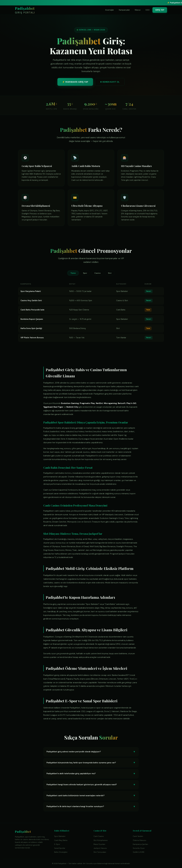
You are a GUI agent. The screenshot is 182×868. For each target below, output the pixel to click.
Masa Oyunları (99, 844)
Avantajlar (110, 10)
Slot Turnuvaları (100, 852)
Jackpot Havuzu (100, 848)
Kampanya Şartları (140, 844)
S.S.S (148, 10)
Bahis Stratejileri (61, 852)
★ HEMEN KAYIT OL (110, 83)
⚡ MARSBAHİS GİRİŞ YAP (75, 83)
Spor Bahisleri (60, 836)
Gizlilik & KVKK (139, 852)
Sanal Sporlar (60, 848)
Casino (98, 273)
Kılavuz (138, 10)
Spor (85, 273)
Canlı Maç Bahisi (61, 840)
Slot (110, 273)
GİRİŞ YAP (160, 10)
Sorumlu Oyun (139, 848)
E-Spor (57, 844)
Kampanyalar (124, 10)
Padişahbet (25, 10)
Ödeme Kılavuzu (139, 840)
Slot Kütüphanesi (101, 840)
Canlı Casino (99, 836)
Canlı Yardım (138, 836)
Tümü (73, 273)
